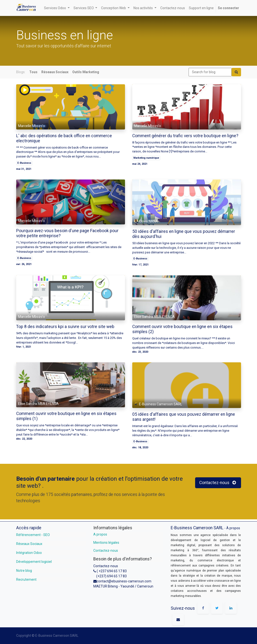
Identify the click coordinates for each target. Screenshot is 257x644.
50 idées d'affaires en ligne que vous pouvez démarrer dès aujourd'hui (184, 234)
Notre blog (24, 571)
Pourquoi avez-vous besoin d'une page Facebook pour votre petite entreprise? (67, 233)
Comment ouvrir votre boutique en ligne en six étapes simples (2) (182, 329)
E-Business (24, 163)
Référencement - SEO (33, 535)
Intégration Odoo (29, 553)
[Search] (236, 72)
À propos (233, 528)
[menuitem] (173, 8)
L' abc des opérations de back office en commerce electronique (64, 138)
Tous (33, 72)
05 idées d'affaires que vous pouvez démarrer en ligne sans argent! (184, 417)
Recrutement (26, 580)
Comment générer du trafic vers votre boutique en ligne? (185, 136)
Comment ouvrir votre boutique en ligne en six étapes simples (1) (66, 416)
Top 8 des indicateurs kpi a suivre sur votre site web (65, 327)
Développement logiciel (34, 562)
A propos (100, 534)
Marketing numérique (146, 158)
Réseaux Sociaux (29, 544)
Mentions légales (106, 543)
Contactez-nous (106, 551)
